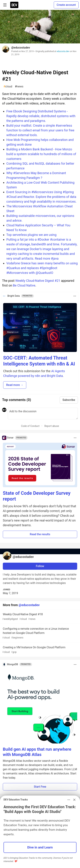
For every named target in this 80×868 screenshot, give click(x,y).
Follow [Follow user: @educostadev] (40, 566)
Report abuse (52, 426)
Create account (66, 5)
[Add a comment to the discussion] (43, 414)
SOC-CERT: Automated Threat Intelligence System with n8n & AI (39, 361)
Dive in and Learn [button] (40, 847)
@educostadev (21, 48)
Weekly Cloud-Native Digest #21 (38, 281)
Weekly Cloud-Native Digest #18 (40, 617)
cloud (8, 87)
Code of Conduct (30, 426)
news (19, 87)
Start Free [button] (40, 787)
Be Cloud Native (24, 285)
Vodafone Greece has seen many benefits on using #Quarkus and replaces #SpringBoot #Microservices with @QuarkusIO (42, 268)
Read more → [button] (15, 385)
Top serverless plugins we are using (31, 235)
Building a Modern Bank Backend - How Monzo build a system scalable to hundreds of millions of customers (41, 154)
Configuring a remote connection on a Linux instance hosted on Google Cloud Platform (40, 633)
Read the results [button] (40, 534)
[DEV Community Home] (14, 5)
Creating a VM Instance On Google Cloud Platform (40, 650)
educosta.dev (63, 51)
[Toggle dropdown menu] (75, 296)
